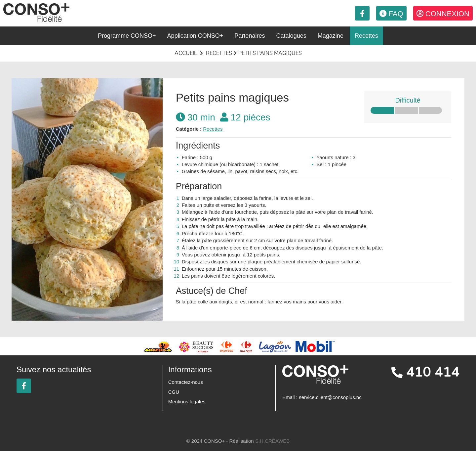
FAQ (391, 14)
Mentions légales (187, 402)
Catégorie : (189, 129)
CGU (174, 392)
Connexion (443, 14)
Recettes (219, 53)
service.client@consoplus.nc (330, 397)
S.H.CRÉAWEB (272, 441)
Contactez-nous (186, 382)
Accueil (186, 53)
